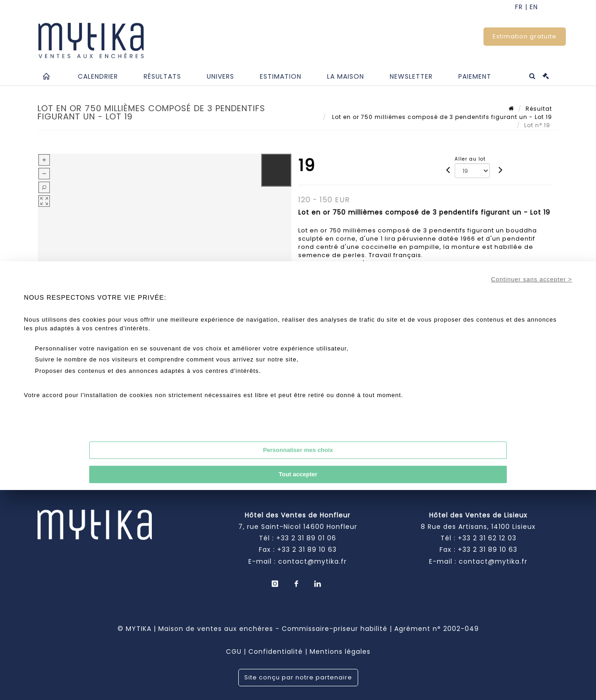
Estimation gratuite (525, 36)
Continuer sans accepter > (532, 279)
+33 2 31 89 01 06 (306, 538)
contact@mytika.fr (312, 561)
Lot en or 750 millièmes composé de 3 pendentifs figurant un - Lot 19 (441, 117)
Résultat (539, 109)
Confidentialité (276, 652)
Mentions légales (340, 652)
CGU (234, 652)
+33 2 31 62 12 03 (487, 538)
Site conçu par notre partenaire (298, 677)
